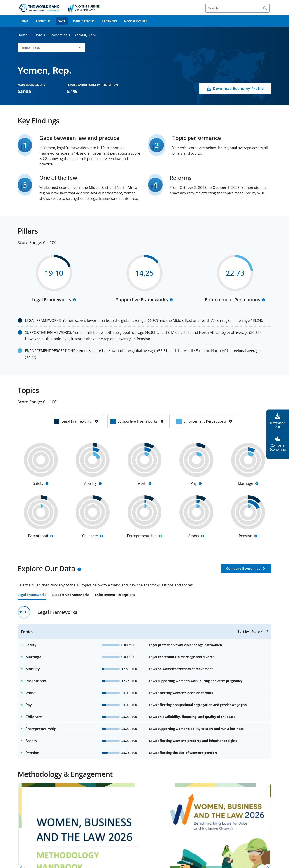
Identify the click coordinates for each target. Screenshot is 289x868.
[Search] (238, 8)
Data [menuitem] (62, 21)
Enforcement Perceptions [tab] (115, 595)
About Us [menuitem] (43, 21)
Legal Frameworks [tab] (32, 595)
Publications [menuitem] (84, 21)
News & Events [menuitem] (135, 21)
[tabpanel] (144, 682)
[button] (51, 48)
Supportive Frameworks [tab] (71, 595)
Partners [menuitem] (109, 21)
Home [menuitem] (24, 21)
